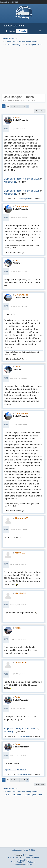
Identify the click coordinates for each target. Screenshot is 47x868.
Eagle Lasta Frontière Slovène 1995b (22, 191)
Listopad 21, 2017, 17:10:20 (18, 306)
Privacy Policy (23, 860)
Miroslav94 (20, 593)
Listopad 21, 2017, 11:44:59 (18, 218)
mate (17, 260)
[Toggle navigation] (40, 31)
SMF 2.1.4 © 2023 (16, 858)
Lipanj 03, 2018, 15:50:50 (18, 674)
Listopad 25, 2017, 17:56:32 (18, 530)
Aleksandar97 (22, 518)
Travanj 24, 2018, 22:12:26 (18, 605)
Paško (18, 117)
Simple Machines (32, 858)
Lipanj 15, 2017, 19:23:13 (18, 129)
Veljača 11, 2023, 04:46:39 (18, 755)
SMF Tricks (28, 855)
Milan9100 (20, 553)
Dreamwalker (21, 206)
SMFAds (18, 865)
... (18, 106)
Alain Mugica (10, 182)
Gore (4, 780)
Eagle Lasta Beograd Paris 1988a (20, 729)
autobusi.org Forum (14, 26)
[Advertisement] (23, 70)
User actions (40, 111)
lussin (18, 628)
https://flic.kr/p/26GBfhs (15, 769)
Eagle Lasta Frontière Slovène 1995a (22, 179)
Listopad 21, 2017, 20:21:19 (18, 425)
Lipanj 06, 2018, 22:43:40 (18, 709)
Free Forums (28, 865)
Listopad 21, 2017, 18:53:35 (18, 378)
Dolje (4, 106)
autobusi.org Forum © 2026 (23, 850)
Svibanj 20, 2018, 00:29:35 (18, 639)
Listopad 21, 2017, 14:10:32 (18, 271)
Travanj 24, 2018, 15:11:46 (18, 564)
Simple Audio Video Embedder (24, 862)
